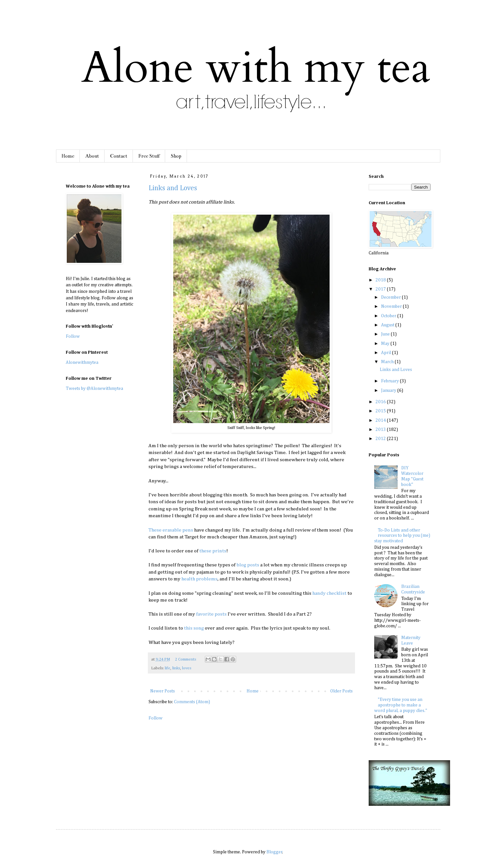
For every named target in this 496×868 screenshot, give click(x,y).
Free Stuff (149, 156)
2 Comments (185, 659)
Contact (119, 156)
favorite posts (211, 614)
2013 (381, 430)
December (391, 297)
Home (68, 156)
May (386, 344)
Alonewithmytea (82, 363)
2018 (381, 280)
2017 (381, 289)
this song (194, 628)
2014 (381, 420)
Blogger (274, 852)
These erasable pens (171, 530)
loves (187, 668)
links (176, 668)
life (168, 668)
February (390, 381)
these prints (212, 551)
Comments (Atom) (192, 702)
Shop (176, 156)
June (386, 334)
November (392, 306)
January (389, 391)
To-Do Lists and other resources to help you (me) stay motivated (402, 536)
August (388, 325)
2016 (381, 402)
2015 (381, 411)
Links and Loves (173, 188)
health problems (199, 579)
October (389, 316)
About (92, 156)
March (388, 362)
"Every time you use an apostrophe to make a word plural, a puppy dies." (401, 705)
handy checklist (329, 593)
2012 (381, 439)
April (387, 353)
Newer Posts (163, 691)
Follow (156, 718)
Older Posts (341, 691)
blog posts (248, 565)
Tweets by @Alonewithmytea (94, 389)
